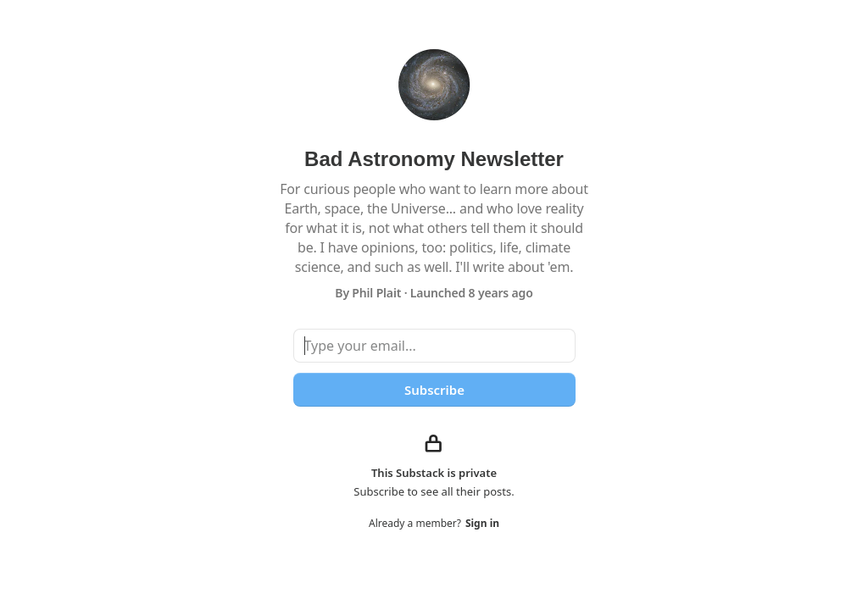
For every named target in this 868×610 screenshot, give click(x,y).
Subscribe (434, 390)
